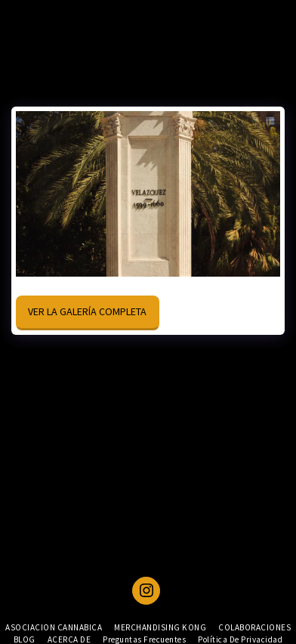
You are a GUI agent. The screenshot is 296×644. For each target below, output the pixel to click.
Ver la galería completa (87, 311)
